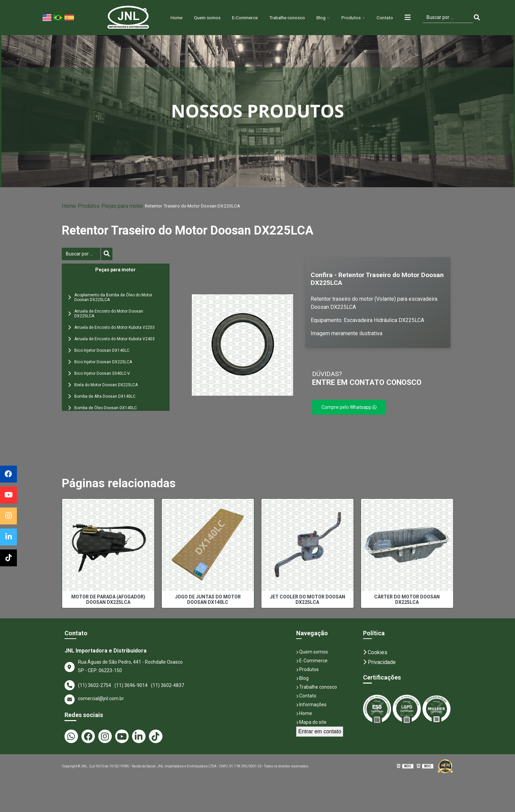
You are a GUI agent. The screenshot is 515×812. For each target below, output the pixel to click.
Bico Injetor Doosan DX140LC (102, 350)
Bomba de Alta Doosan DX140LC (105, 396)
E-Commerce (242, 17)
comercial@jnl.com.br (94, 699)
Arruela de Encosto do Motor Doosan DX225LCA (109, 314)
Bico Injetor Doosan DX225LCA (103, 362)
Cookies (375, 652)
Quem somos (199, 17)
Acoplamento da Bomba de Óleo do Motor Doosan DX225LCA (113, 297)
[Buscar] (489, 17)
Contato (395, 17)
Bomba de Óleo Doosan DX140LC (106, 408)
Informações (311, 705)
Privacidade (379, 662)
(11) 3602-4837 (168, 685)
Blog (327, 17)
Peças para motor (122, 206)
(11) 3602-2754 (95, 685)
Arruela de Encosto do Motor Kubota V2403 (114, 339)
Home (165, 17)
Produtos (359, 17)
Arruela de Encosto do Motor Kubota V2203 (114, 327)
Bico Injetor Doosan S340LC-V (102, 373)
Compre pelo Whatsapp (349, 407)
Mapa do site (311, 722)
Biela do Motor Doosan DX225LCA (106, 385)
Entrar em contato (320, 731)
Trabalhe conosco (290, 17)
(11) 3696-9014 (131, 685)
